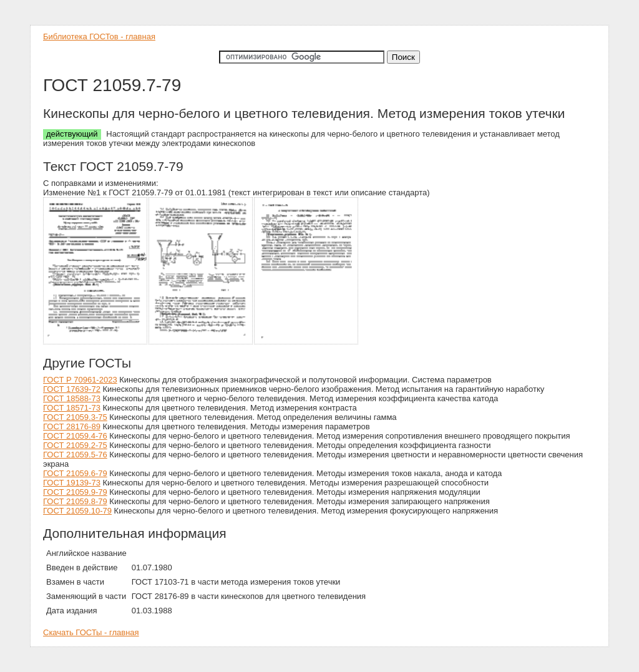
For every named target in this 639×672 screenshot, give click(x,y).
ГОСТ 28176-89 (72, 426)
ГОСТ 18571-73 (72, 408)
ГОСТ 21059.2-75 (75, 445)
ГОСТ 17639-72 (72, 389)
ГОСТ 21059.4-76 (75, 436)
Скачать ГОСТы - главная (91, 632)
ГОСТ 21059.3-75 (75, 417)
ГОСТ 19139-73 (72, 483)
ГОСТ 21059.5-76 (75, 455)
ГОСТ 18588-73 (72, 398)
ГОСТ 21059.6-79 (75, 473)
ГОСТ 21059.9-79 (75, 492)
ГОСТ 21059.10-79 (77, 511)
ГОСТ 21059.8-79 (75, 501)
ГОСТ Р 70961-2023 (80, 380)
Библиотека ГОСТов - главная (99, 37)
